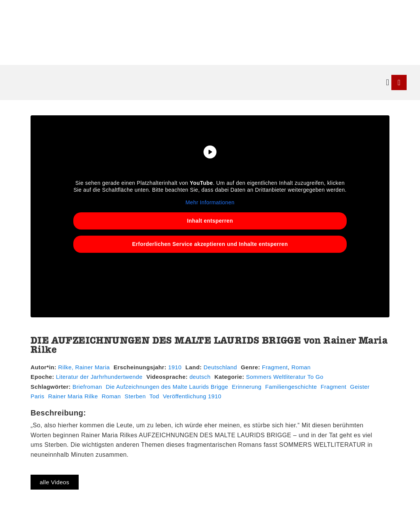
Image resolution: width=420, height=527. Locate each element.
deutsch (200, 377)
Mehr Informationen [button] (210, 202)
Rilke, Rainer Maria (84, 367)
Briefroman (87, 387)
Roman (301, 367)
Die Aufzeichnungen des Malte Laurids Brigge (167, 387)
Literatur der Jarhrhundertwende (99, 377)
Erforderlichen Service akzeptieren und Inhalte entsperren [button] (210, 244)
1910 (175, 367)
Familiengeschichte (291, 387)
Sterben (135, 396)
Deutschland (220, 367)
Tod (154, 396)
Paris (37, 396)
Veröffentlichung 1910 (192, 396)
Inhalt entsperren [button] (210, 220)
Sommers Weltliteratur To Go (285, 377)
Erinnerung (246, 387)
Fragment (275, 367)
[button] (388, 82)
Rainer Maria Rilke (73, 396)
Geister (360, 387)
